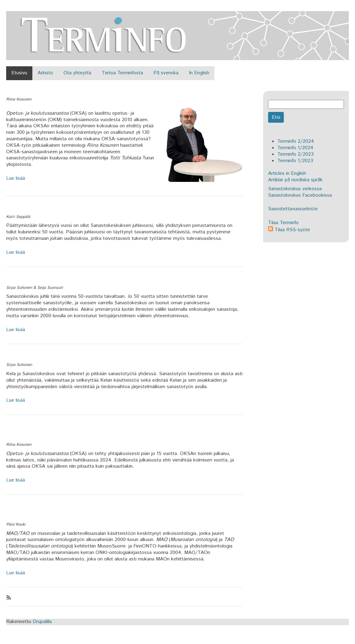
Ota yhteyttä (77, 73)
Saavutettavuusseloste (293, 209)
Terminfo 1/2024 (295, 148)
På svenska (166, 73)
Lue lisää (16, 178)
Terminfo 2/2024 (296, 141)
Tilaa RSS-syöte (289, 230)
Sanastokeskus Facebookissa (300, 195)
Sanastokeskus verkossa (295, 189)
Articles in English (287, 173)
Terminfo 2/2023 (296, 154)
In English (199, 73)
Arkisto (45, 73)
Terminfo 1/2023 (295, 161)
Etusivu (19, 73)
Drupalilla (42, 622)
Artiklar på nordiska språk (295, 180)
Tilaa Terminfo (283, 223)
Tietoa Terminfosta (122, 73)
